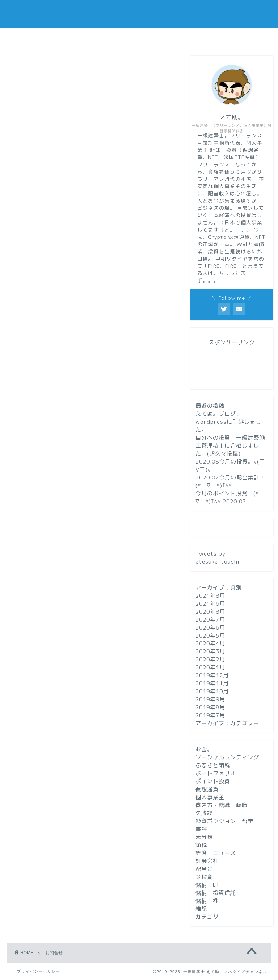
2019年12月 (212, 675)
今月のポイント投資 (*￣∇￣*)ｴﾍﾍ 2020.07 (230, 497)
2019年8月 (210, 707)
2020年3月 (210, 651)
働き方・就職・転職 (222, 805)
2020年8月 (210, 612)
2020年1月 (210, 667)
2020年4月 (210, 643)
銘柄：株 (207, 901)
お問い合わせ (226, 37)
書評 (201, 829)
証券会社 (207, 861)
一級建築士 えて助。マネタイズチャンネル (139, 14)
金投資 (204, 877)
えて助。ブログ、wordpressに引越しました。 (228, 422)
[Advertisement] (91, 317)
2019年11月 (212, 683)
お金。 (204, 749)
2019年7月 (210, 715)
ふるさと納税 (213, 765)
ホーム (52, 37)
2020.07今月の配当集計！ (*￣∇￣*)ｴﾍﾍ (230, 481)
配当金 (204, 869)
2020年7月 (210, 620)
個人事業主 (210, 797)
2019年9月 (210, 699)
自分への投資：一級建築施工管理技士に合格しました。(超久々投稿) (230, 446)
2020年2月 (210, 659)
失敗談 (204, 813)
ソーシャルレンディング (227, 757)
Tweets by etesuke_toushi (218, 558)
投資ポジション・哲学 (224, 821)
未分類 (204, 837)
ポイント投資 (213, 781)
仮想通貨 (207, 789)
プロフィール (139, 37)
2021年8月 (210, 596)
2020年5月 (210, 636)
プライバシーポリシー (38, 971)
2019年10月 (212, 691)
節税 (201, 845)
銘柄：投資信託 (216, 893)
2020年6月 (210, 628)
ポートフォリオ (216, 773)
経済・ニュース (216, 853)
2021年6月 (210, 604)
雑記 (201, 909)
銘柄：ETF (209, 885)
